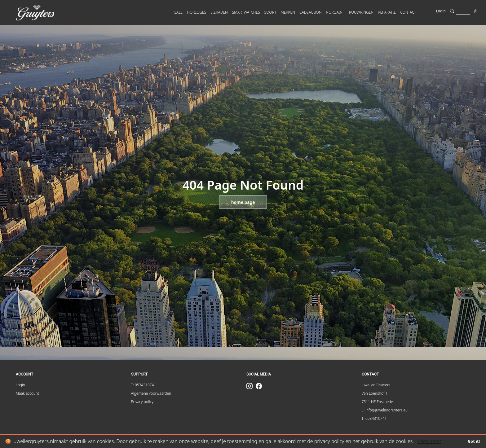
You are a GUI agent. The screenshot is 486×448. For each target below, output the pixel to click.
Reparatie (387, 12)
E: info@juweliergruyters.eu (385, 410)
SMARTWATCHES (246, 12)
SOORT (270, 12)
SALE (179, 12)
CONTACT (408, 12)
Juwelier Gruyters (376, 385)
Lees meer (430, 441)
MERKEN (288, 12)
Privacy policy (142, 402)
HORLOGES (197, 12)
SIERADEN (219, 12)
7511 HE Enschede (378, 402)
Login (441, 11)
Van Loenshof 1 (375, 393)
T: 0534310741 (144, 385)
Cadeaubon (310, 12)
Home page (243, 202)
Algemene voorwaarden (151, 393)
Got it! (474, 441)
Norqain (334, 12)
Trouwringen (360, 12)
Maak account (28, 393)
